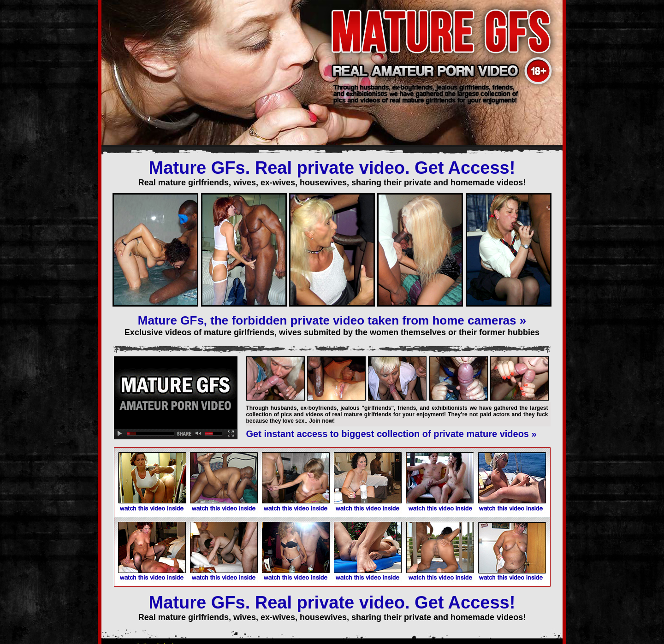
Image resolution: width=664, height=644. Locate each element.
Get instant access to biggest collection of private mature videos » (391, 434)
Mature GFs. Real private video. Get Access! (332, 168)
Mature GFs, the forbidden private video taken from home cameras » (332, 320)
